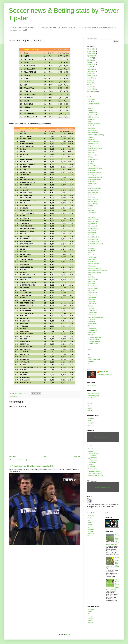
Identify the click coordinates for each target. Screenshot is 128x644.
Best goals (91, 119)
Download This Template (96, 476)
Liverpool (91, 235)
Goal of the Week (93, 193)
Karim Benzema (93, 219)
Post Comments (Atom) (23, 460)
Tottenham (91, 308)
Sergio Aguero (93, 293)
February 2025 (91, 62)
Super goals (92, 299)
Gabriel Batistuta (93, 190)
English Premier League (95, 148)
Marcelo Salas (93, 246)
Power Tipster (104, 372)
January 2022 (91, 76)
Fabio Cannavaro (93, 159)
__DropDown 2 (93, 458)
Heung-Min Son (93, 204)
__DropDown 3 (93, 460)
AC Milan (91, 102)
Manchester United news (96, 244)
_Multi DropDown (93, 453)
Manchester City (93, 239)
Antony (90, 106)
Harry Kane (92, 197)
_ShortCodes (92, 462)
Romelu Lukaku (93, 286)
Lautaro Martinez (93, 228)
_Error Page (92, 467)
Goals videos (92, 195)
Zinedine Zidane (93, 344)
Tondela (91, 306)
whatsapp (91, 534)
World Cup (91, 335)
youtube (91, 531)
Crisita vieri (92, 139)
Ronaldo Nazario (93, 288)
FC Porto (91, 162)
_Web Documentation (95, 471)
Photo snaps (92, 266)
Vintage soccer (93, 330)
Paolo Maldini (92, 262)
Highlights (91, 206)
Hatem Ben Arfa (93, 199)
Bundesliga (92, 128)
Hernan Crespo (93, 202)
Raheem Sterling (93, 279)
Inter (90, 208)
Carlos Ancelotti (93, 130)
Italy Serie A (92, 210)
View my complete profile (104, 375)
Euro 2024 (91, 153)
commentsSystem (94, 396)
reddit (90, 525)
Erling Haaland (93, 150)
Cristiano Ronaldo (94, 142)
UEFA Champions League (96, 317)
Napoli (90, 253)
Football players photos (95, 177)
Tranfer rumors (93, 310)
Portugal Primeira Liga (95, 268)
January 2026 (91, 51)
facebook (91, 418)
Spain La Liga (92, 297)
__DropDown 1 (93, 456)
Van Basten (92, 319)
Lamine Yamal (93, 226)
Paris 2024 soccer (94, 264)
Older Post (77, 457)
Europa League (93, 155)
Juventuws (91, 217)
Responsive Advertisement (103, 437)
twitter (90, 421)
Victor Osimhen (93, 324)
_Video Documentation (95, 473)
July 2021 (90, 80)
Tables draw (92, 302)
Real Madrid (92, 282)
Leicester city (92, 230)
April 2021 (90, 87)
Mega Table (15, 396)
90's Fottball (92, 99)
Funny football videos (95, 188)
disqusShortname (93, 394)
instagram (91, 423)
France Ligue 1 (93, 184)
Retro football (92, 284)
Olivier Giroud (92, 257)
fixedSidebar (92, 398)
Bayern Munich (93, 115)
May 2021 (90, 85)
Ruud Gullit (92, 290)
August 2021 (90, 78)
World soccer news (94, 339)
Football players (93, 175)
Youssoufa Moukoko (94, 342)
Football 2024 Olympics (95, 168)
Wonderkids (92, 333)
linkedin (91, 522)
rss (89, 520)
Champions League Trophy (96, 135)
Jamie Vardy (92, 213)
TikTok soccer (92, 304)
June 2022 (90, 74)
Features (91, 451)
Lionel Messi (92, 233)
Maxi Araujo (92, 248)
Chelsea (91, 137)
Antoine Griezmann (94, 104)
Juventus (91, 215)
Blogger (67, 634)
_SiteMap (91, 464)
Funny (90, 186)
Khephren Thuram (94, 222)
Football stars (92, 182)
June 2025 (90, 58)
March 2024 (90, 69)
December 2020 (91, 91)
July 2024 (90, 67)
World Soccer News (94, 359)
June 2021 (90, 82)
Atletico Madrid (93, 113)
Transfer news (93, 313)
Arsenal (91, 108)
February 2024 (91, 71)
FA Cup (91, 157)
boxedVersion (92, 386)
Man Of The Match (94, 237)
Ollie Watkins (92, 259)
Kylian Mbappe (93, 224)
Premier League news (95, 273)
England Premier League (96, 146)
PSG (90, 275)
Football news (92, 170)
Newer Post (13, 457)
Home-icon (92, 449)
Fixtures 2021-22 (93, 166)
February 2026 (91, 49)
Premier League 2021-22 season (98, 270)
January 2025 (91, 65)
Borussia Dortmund (94, 124)
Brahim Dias (92, 126)
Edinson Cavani (93, 144)
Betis (90, 122)
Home (45, 457)
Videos (90, 326)
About (90, 408)
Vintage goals (92, 328)
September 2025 (92, 56)
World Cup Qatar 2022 (95, 337)
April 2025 (90, 60)
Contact (91, 410)
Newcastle (91, 255)
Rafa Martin (92, 277)
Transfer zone (92, 315)
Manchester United (94, 242)
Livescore (91, 364)
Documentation (93, 469)
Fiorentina (91, 164)
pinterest (91, 425)
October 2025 (91, 54)
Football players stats (95, 179)
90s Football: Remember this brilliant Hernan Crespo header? (31, 466)
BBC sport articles (94, 117)
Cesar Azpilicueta (93, 133)
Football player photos (95, 173)
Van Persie (92, 322)
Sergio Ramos (93, 295)
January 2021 (91, 89)
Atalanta (91, 110)
